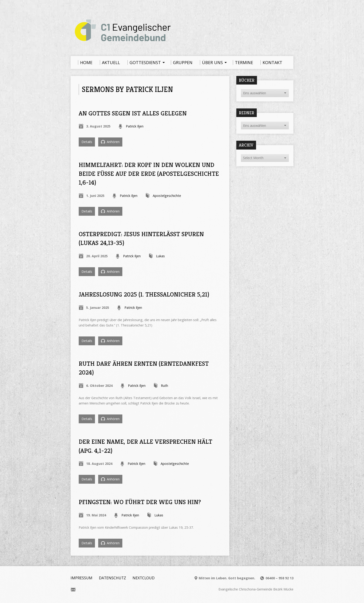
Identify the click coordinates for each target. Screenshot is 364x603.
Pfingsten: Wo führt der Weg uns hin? (140, 502)
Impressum (81, 578)
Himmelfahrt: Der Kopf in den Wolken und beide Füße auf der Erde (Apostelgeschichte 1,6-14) (149, 174)
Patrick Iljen (135, 126)
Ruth (164, 386)
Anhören (110, 142)
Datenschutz (112, 578)
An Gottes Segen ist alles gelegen (133, 113)
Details (87, 142)
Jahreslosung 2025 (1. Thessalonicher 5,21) (144, 294)
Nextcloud (144, 578)
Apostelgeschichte (167, 196)
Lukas (160, 256)
